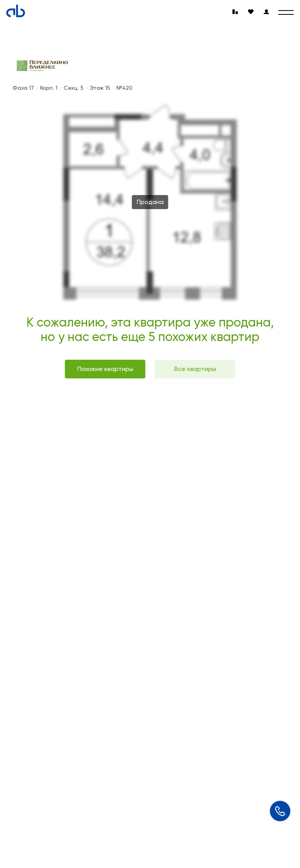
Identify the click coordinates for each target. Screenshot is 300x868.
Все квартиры (195, 369)
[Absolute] (16, 11)
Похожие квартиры (105, 369)
